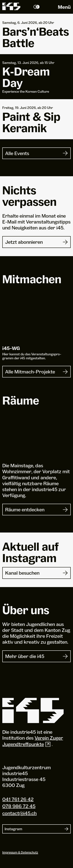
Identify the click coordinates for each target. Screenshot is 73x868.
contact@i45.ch (19, 813)
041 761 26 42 (18, 799)
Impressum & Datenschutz (20, 852)
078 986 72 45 (19, 806)
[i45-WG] (36, 320)
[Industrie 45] (33, 711)
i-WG (11, 348)
